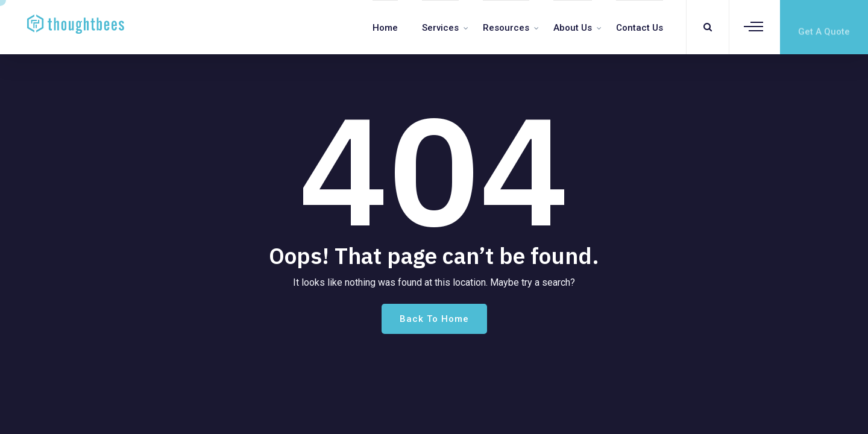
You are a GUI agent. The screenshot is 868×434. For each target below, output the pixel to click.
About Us (573, 28)
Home (385, 28)
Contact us (640, 28)
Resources (506, 28)
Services (440, 28)
